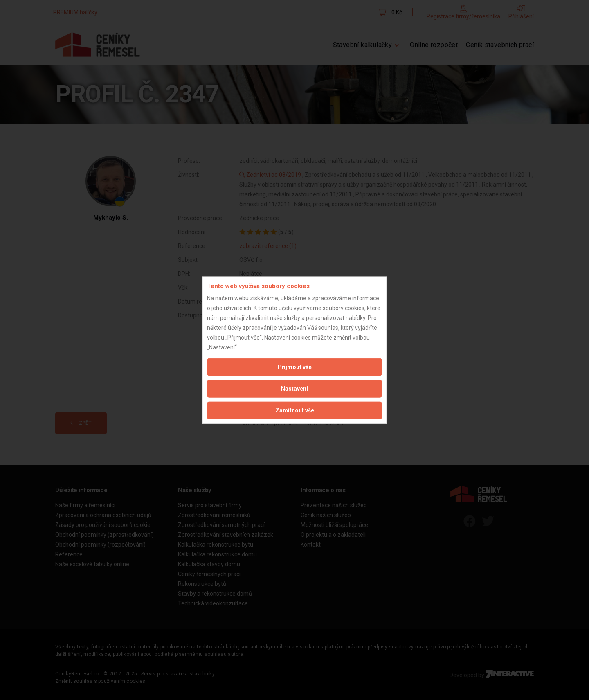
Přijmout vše (295, 367)
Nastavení (294, 389)
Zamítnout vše (295, 410)
